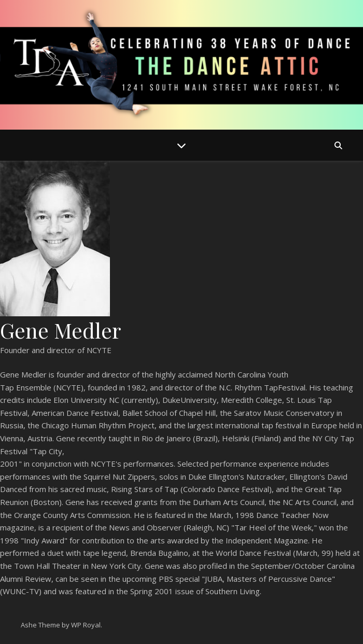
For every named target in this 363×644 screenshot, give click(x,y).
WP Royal (86, 625)
